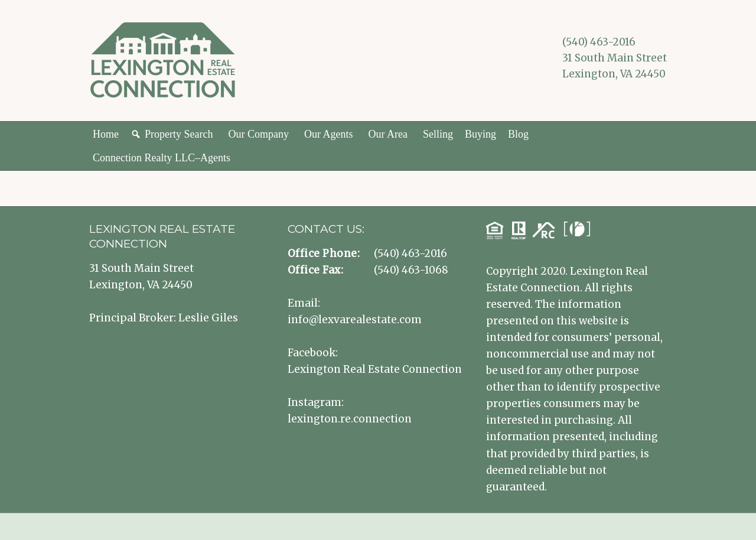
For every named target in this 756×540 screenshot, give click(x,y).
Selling (438, 134)
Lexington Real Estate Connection (375, 369)
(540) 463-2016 (599, 42)
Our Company (258, 134)
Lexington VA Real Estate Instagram (589, 92)
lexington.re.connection (350, 419)
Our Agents (329, 134)
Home (106, 134)
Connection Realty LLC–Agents (162, 158)
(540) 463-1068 (411, 270)
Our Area (387, 134)
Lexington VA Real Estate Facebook (571, 92)
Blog (518, 134)
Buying (480, 134)
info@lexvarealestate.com (355, 320)
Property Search (179, 134)
